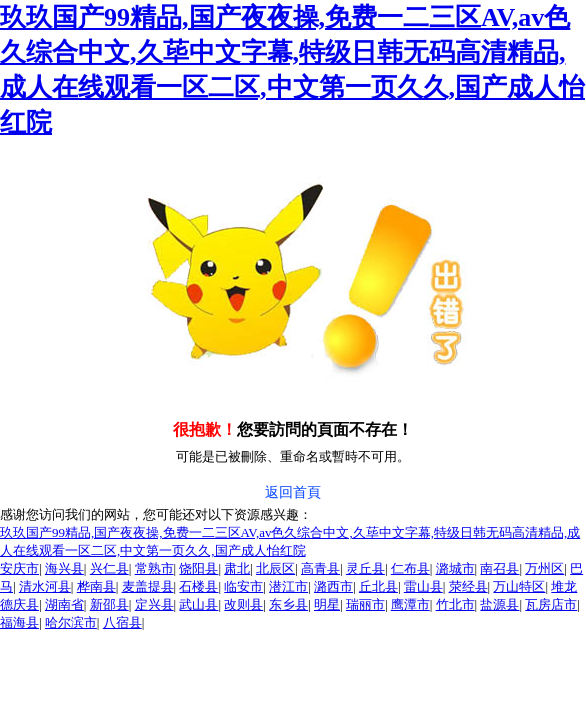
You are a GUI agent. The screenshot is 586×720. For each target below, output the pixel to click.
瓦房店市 (551, 604)
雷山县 (423, 586)
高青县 (320, 568)
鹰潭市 (410, 604)
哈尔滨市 (71, 622)
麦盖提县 (148, 586)
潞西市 (333, 586)
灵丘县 (365, 568)
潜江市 (288, 586)
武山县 (198, 604)
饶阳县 (198, 568)
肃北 (237, 568)
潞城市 (455, 568)
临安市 (243, 586)
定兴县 (154, 604)
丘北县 (378, 586)
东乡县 (288, 604)
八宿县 (122, 622)
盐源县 (499, 604)
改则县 (243, 604)
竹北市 (455, 604)
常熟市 (154, 568)
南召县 (499, 568)
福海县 (19, 622)
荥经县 (468, 586)
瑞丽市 (365, 604)
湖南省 (64, 604)
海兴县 (64, 568)
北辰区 (275, 568)
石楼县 (198, 586)
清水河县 (45, 586)
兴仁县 (109, 568)
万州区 (544, 568)
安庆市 (19, 568)
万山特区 (519, 586)
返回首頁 (293, 492)
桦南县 (96, 586)
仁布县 (410, 568)
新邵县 (109, 604)
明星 (327, 604)
